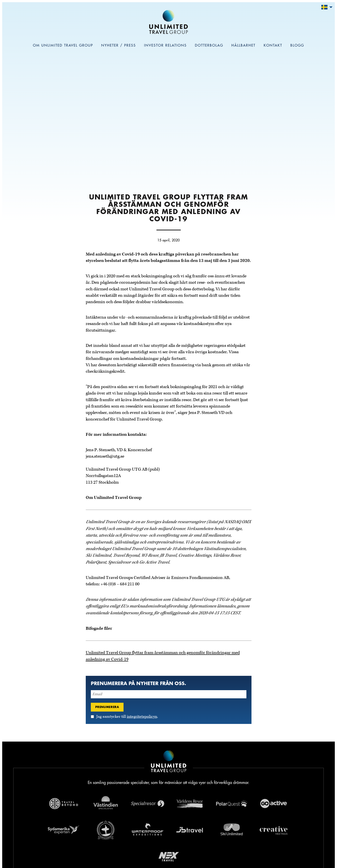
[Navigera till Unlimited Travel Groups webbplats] (169, 762)
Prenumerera (107, 707)
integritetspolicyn (142, 717)
